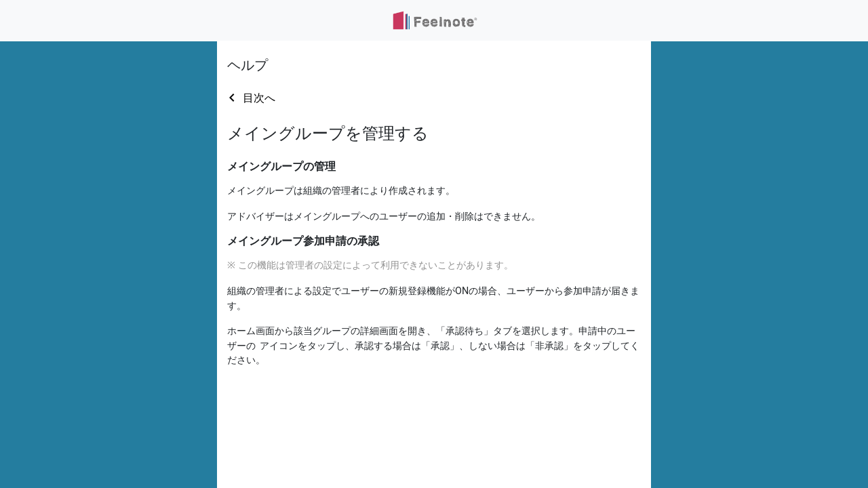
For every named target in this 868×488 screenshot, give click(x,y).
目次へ (259, 98)
